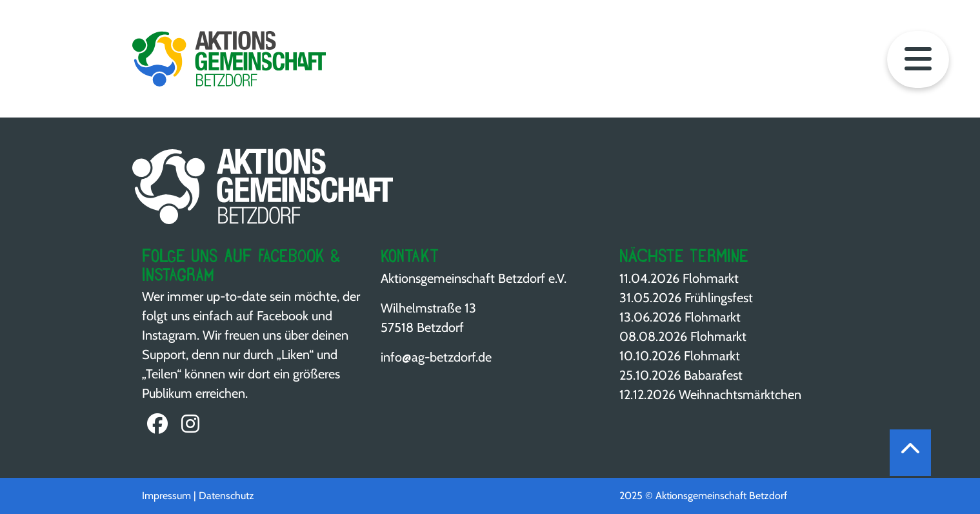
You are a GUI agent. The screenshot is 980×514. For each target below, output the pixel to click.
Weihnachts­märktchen (740, 395)
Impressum (166, 496)
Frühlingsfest (719, 298)
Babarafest (713, 375)
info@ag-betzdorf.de (436, 357)
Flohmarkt (711, 278)
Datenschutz (226, 496)
